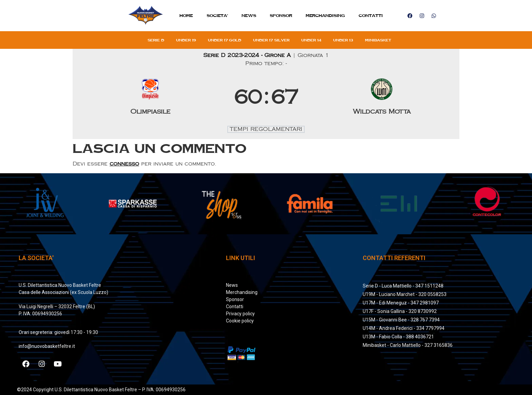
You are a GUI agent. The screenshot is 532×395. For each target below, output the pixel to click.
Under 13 (343, 40)
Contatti (371, 15)
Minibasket (378, 40)
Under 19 (186, 40)
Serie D (156, 40)
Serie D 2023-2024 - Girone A (248, 55)
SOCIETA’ (217, 15)
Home (186, 15)
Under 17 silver (271, 40)
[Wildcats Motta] (382, 98)
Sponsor (281, 15)
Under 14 (311, 40)
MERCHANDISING (325, 15)
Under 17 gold (225, 40)
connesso (124, 164)
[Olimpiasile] (150, 98)
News (249, 15)
